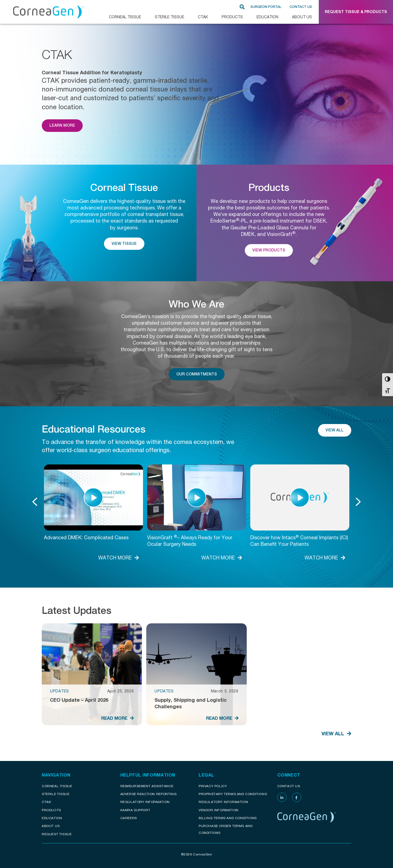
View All (335, 430)
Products (232, 17)
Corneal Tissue (57, 786)
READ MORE (117, 718)
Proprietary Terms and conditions (233, 794)
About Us (302, 17)
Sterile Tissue (169, 17)
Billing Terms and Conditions (228, 818)
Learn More (62, 125)
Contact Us (301, 7)
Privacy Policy (213, 786)
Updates (59, 691)
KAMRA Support (135, 810)
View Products (269, 250)
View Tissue (124, 244)
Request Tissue (57, 834)
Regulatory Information (145, 802)
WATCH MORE (119, 558)
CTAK (203, 17)
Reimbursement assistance (147, 786)
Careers (129, 818)
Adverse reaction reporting (149, 794)
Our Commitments (197, 374)
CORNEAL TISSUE (125, 17)
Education (267, 17)
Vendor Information (219, 810)
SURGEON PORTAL (266, 7)
